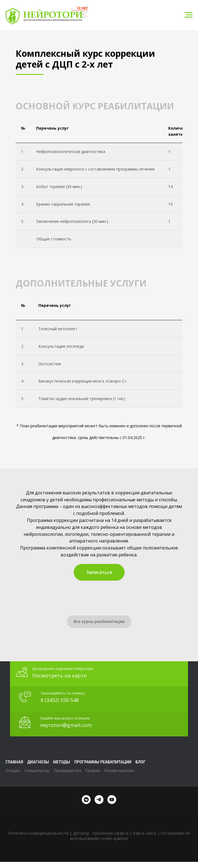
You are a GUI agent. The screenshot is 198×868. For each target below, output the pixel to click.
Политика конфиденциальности (38, 833)
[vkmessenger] (86, 800)
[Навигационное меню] (189, 15)
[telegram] (99, 800)
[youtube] (112, 800)
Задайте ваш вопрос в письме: (65, 718)
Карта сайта (145, 833)
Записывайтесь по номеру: (63, 693)
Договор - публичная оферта (101, 833)
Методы (62, 762)
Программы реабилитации (103, 762)
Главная (14, 762)
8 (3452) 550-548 (60, 700)
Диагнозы (38, 762)
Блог (140, 762)
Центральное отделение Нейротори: (63, 669)
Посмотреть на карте (59, 675)
